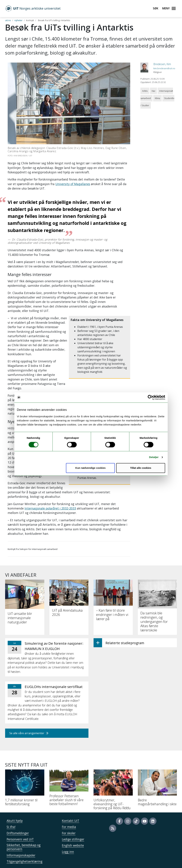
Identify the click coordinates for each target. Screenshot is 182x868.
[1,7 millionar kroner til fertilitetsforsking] (25, 789)
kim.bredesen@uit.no (164, 68)
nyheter (18, 20)
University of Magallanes (73, 184)
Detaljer (154, 457)
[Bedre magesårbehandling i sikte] (157, 789)
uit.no (8, 20)
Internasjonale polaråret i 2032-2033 (50, 508)
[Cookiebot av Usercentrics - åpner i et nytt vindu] (150, 397)
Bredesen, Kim (162, 64)
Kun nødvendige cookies (90, 468)
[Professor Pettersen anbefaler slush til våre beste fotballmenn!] (69, 789)
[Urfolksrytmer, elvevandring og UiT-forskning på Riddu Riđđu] (113, 791)
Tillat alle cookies (141, 468)
